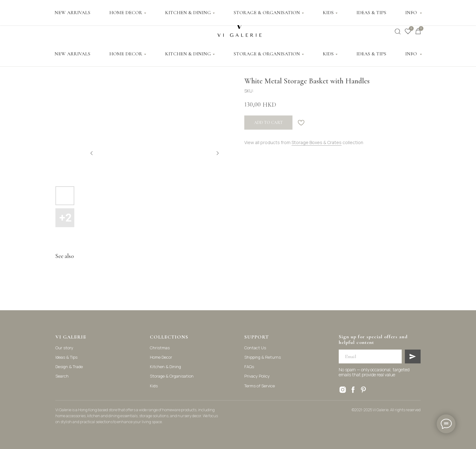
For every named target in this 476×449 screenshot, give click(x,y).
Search (62, 376)
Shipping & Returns (263, 357)
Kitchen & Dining (165, 367)
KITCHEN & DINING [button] (188, 54)
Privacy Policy (257, 376)
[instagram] (343, 390)
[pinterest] (363, 390)
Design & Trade (69, 367)
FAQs (249, 367)
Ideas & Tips (66, 357)
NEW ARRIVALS (72, 54)
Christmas (160, 348)
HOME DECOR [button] (126, 54)
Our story (64, 348)
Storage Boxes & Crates (317, 142)
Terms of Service (260, 386)
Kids (154, 386)
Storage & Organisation (172, 376)
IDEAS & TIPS (371, 54)
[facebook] (353, 390)
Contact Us (255, 348)
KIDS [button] (328, 54)
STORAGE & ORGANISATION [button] (267, 54)
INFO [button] (412, 54)
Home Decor (161, 357)
